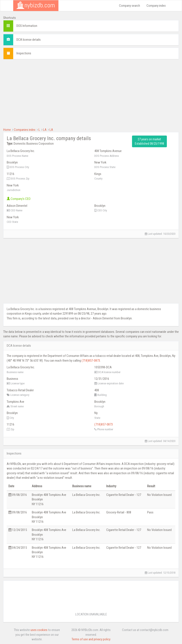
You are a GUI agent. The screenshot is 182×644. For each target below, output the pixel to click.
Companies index (25, 130)
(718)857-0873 (91, 361)
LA (45, 130)
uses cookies (39, 630)
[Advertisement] (91, 93)
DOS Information (27, 26)
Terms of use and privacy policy (91, 639)
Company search (130, 6)
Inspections (24, 53)
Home (7, 130)
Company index (156, 6)
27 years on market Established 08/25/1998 (149, 141)
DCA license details (29, 40)
